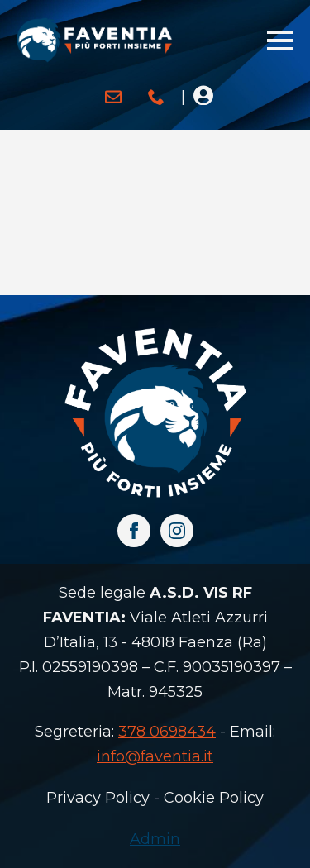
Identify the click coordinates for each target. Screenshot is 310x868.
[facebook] (134, 531)
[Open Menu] (280, 41)
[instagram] (177, 531)
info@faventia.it (155, 756)
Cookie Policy (214, 798)
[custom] (113, 97)
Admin (155, 839)
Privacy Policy (98, 798)
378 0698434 (167, 732)
